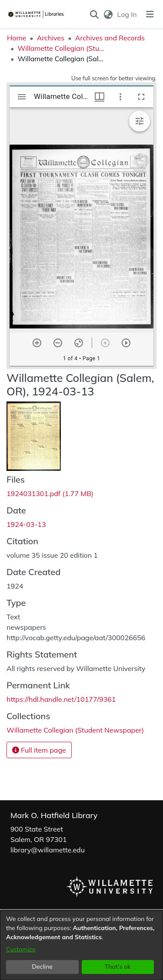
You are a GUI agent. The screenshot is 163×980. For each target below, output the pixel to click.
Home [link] (17, 38)
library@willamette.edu (48, 850)
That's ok (118, 967)
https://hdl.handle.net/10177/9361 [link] (61, 699)
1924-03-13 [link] (26, 524)
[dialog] (81, 945)
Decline (43, 967)
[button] (95, 14)
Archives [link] (51, 38)
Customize (21, 949)
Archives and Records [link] (110, 38)
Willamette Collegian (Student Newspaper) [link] (61, 48)
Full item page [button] (39, 750)
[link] (50, 493)
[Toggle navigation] (150, 14)
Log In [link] (128, 14)
